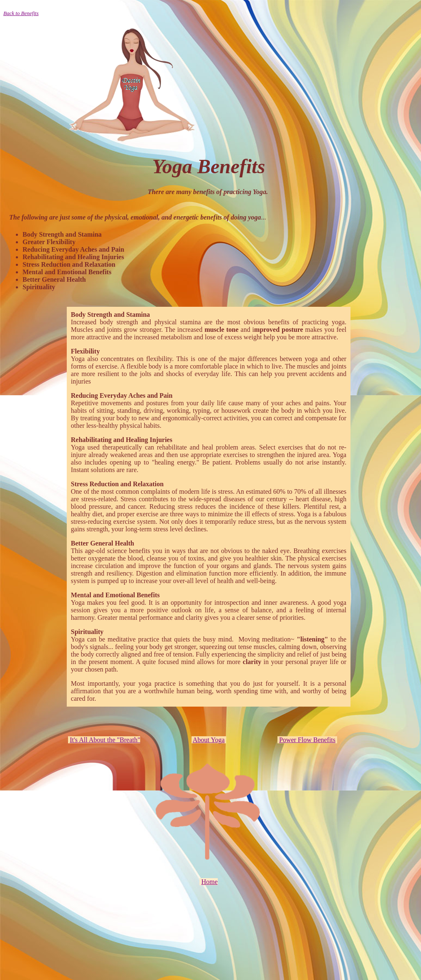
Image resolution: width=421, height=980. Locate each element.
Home (209, 882)
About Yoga (209, 740)
